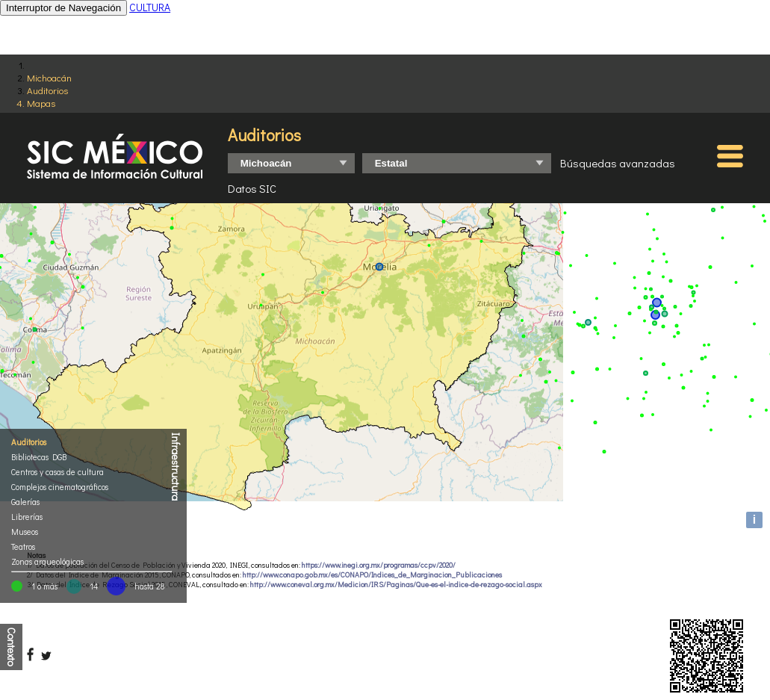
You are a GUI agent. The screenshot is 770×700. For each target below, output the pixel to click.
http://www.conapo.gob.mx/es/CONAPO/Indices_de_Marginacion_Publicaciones (372, 575)
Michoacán (49, 77)
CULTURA (150, 7)
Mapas (41, 103)
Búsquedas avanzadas (618, 163)
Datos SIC (252, 188)
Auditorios (47, 90)
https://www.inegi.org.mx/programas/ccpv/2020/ (379, 565)
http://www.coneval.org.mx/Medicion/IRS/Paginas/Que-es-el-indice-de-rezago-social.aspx (396, 585)
